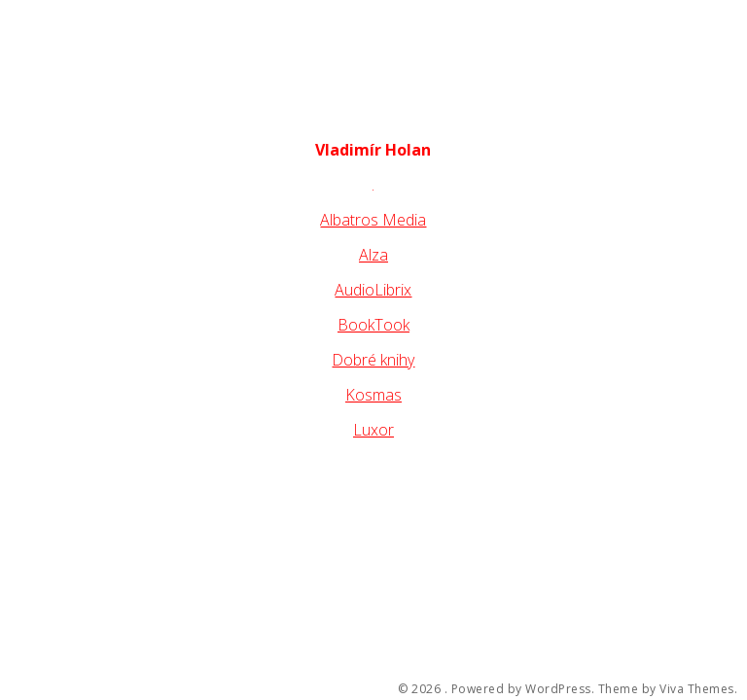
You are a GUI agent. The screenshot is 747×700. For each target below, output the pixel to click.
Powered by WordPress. (523, 689)
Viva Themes (697, 689)
